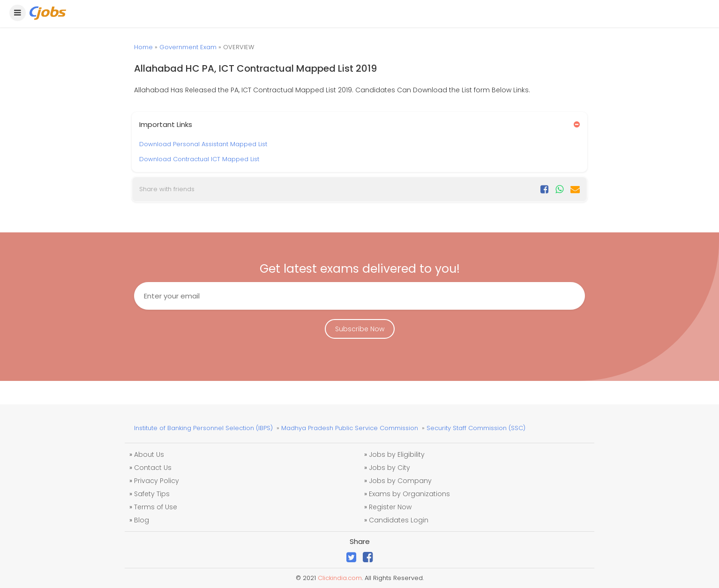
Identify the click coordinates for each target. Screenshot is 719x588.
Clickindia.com (340, 578)
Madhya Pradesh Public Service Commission (350, 428)
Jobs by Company (400, 481)
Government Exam (188, 47)
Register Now (390, 507)
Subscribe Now (360, 329)
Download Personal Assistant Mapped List (203, 144)
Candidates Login (399, 520)
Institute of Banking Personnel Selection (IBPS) (203, 428)
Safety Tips (152, 494)
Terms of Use (156, 507)
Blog (142, 520)
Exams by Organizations (409, 494)
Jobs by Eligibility (397, 454)
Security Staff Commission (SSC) (476, 428)
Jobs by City (389, 468)
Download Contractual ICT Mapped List (199, 159)
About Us (149, 454)
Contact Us (153, 468)
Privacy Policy (157, 481)
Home (143, 47)
